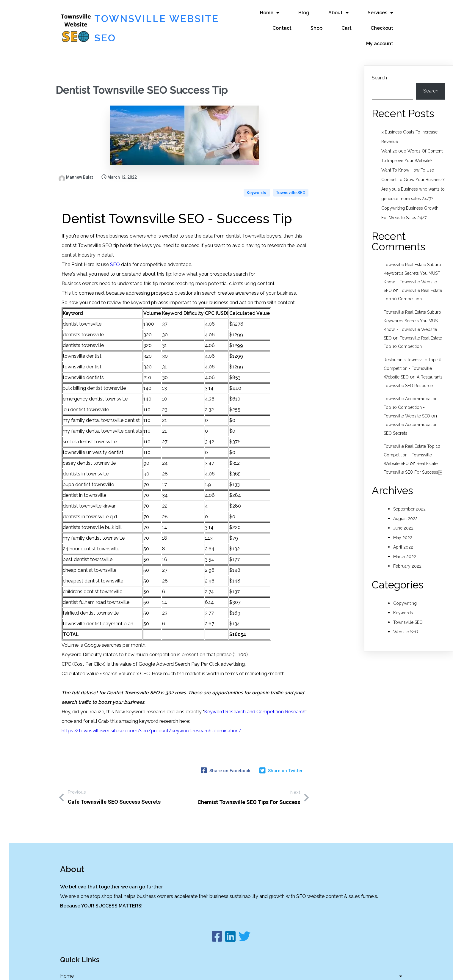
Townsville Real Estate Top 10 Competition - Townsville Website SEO (412, 449)
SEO (115, 243)
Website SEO (406, 626)
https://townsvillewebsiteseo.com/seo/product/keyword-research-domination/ (152, 710)
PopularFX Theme (268, 969)
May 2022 (403, 532)
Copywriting (405, 597)
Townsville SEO (291, 172)
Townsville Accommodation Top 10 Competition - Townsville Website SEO (411, 402)
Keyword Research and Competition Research (255, 691)
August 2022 (405, 513)
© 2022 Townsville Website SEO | (211, 969)
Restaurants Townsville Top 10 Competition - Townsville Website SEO (413, 363)
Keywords (257, 172)
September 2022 (409, 503)
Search (379, 72)
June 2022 (403, 522)
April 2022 (403, 541)
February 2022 (407, 560)
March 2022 (405, 551)
